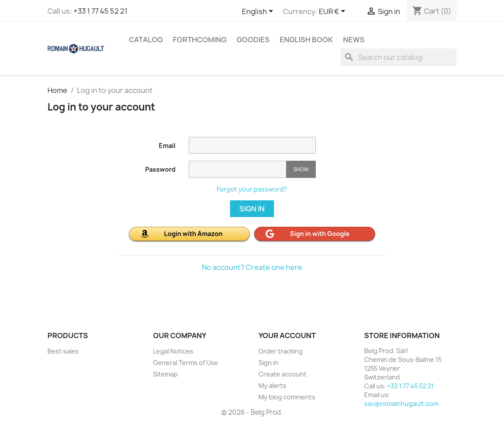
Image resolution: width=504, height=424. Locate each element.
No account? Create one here (252, 267)
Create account (283, 374)
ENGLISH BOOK (306, 40)
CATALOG (146, 40)
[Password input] (237, 169)
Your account (287, 336)
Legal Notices (173, 351)
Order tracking (281, 351)
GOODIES (253, 40)
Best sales (63, 351)
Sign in (252, 209)
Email (167, 146)
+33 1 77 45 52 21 (100, 11)
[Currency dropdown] (334, 12)
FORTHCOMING (200, 40)
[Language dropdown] (259, 12)
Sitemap (165, 374)
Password (160, 169)
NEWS (354, 40)
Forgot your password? (252, 189)
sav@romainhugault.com (401, 404)
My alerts (272, 385)
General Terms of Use (186, 363)
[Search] (398, 57)
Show (301, 169)
